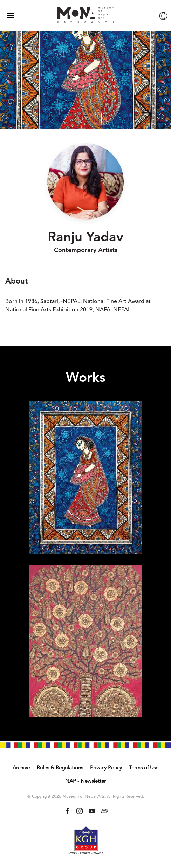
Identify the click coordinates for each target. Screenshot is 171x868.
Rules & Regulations (60, 768)
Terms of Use (144, 768)
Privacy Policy (106, 768)
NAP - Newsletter (85, 781)
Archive (21, 768)
